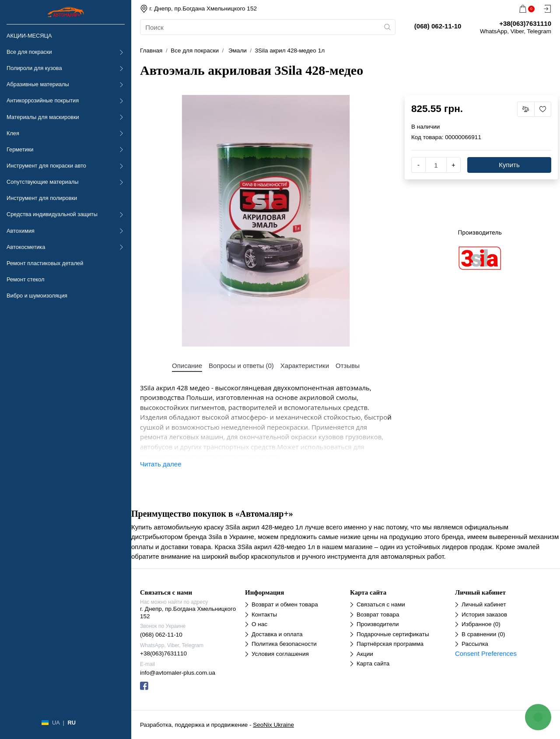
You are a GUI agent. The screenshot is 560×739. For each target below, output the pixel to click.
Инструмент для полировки (42, 198)
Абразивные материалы (38, 84)
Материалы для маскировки (43, 117)
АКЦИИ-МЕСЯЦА (29, 36)
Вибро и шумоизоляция (37, 296)
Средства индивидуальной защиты (52, 214)
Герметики (20, 149)
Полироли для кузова (34, 68)
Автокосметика (26, 247)
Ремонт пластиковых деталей (45, 263)
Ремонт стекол (25, 279)
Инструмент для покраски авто (46, 166)
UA (56, 723)
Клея (13, 133)
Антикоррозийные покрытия (43, 100)
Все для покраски (29, 52)
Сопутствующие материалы (42, 182)
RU (71, 723)
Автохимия (21, 231)
